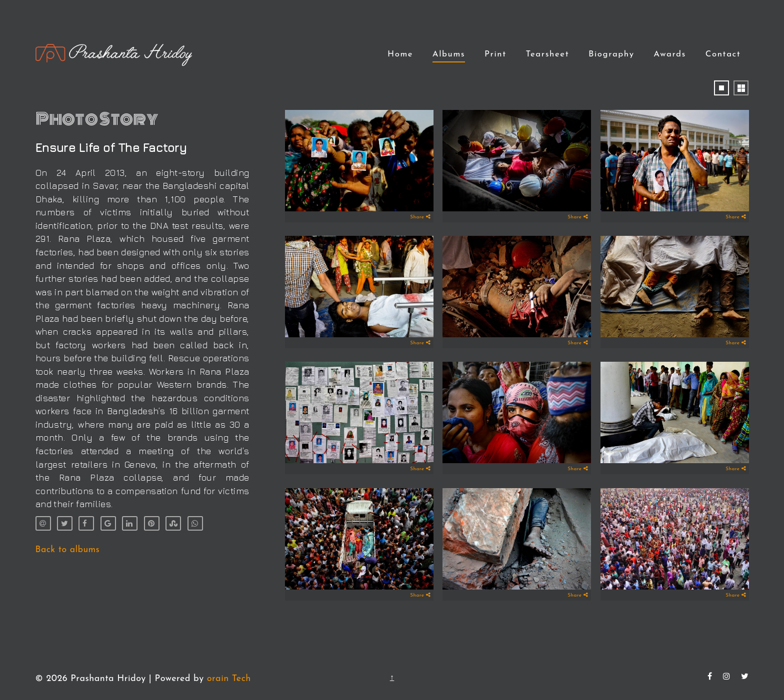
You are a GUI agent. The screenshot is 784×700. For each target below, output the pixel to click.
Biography (611, 54)
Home (400, 54)
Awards (670, 54)
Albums (449, 54)
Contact (723, 54)
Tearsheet (547, 54)
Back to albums (68, 550)
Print (495, 54)
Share (420, 217)
